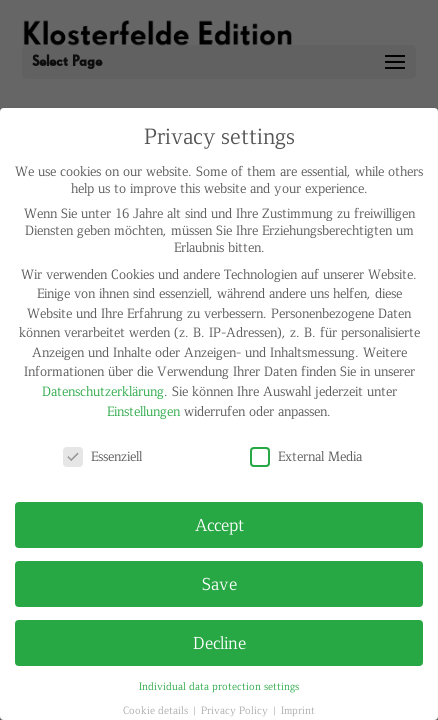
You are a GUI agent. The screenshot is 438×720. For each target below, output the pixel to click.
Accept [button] (219, 524)
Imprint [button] (298, 709)
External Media (306, 455)
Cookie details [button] (157, 709)
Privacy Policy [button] (236, 709)
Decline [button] (219, 642)
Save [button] (219, 583)
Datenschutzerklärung (103, 390)
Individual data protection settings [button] (219, 685)
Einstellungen (143, 410)
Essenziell (102, 455)
